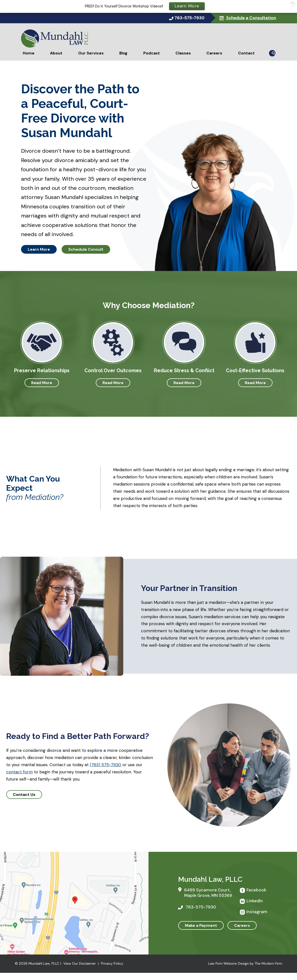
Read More (42, 383)
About (56, 53)
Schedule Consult (86, 249)
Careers (214, 53)
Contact (246, 53)
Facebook (256, 890)
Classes (183, 53)
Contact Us (24, 795)
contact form (19, 772)
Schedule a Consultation (251, 18)
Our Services (91, 53)
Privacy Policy (112, 963)
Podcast (152, 53)
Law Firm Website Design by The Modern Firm (245, 963)
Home (29, 53)
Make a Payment (201, 925)
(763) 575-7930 (106, 765)
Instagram (257, 912)
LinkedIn (255, 901)
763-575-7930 (189, 18)
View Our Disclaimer (80, 963)
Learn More (39, 249)
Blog (123, 53)
